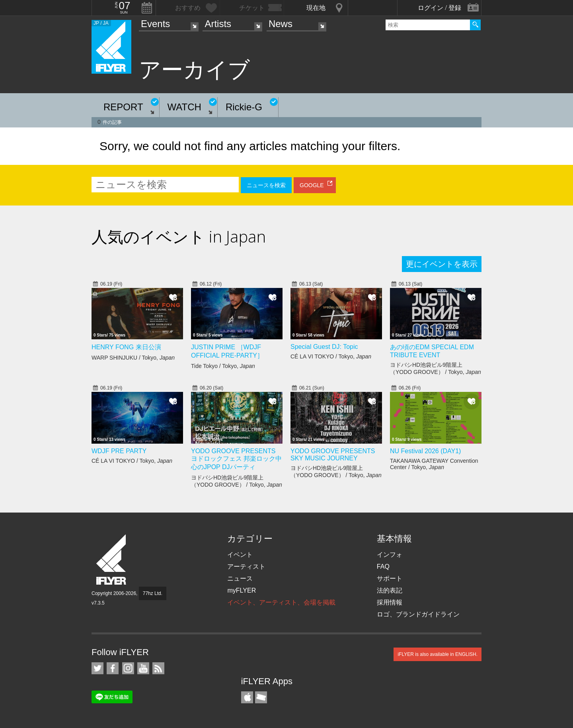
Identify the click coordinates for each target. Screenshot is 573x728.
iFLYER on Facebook (113, 668)
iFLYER (112, 560)
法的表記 (390, 590)
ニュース (240, 578)
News (281, 24)
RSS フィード (158, 668)
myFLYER (242, 590)
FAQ (383, 567)
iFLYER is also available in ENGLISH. (438, 654)
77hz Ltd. (153, 593)
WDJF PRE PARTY (119, 451)
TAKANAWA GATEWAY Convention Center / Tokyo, (434, 464)
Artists (218, 24)
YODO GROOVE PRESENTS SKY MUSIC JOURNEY (333, 455)
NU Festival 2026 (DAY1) (425, 451)
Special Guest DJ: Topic (324, 347)
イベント (240, 555)
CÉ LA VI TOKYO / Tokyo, (331, 356)
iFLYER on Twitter (97, 668)
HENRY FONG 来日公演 (126, 347)
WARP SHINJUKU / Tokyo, (133, 358)
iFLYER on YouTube (143, 668)
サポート (390, 578)
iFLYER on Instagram (128, 668)
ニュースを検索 (266, 185)
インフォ (390, 555)
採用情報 (390, 602)
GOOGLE (312, 185)
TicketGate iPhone (261, 697)
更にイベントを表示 (442, 264)
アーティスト (246, 567)
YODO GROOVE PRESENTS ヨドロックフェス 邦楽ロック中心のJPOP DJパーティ (236, 459)
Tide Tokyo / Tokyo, (223, 366)
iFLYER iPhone (247, 697)
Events (155, 24)
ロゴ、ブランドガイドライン (418, 614)
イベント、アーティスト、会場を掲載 (281, 602)
